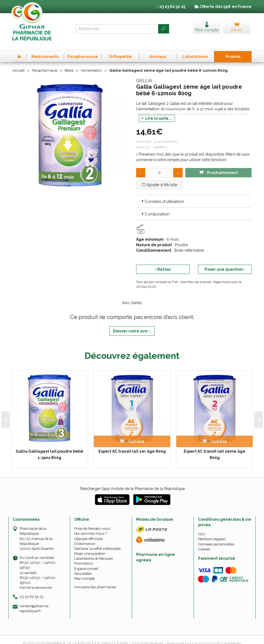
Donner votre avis (132, 324)
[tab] (194, 194)
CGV (202, 527)
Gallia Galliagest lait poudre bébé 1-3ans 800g (50, 447)
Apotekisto (233, 636)
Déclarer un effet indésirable (97, 541)
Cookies (204, 541)
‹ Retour (163, 262)
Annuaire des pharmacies (95, 580)
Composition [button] (155, 207)
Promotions (84, 556)
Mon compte (85, 571)
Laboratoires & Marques (94, 551)
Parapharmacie (46, 63)
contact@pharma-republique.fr (35, 601)
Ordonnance (85, 536)
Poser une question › (225, 262)
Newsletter (83, 566)
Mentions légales (212, 532)
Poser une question (90, 546)
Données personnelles (216, 537)
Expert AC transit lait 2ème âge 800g (215, 447)
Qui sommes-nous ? (90, 526)
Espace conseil (86, 561)
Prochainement (218, 165)
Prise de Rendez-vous (92, 521)
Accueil (19, 63)
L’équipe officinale (89, 531)
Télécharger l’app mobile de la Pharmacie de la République (132, 481)
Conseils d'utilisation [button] (162, 194)
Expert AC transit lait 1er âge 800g (132, 444)
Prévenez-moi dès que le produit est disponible (180, 147)
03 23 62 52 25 (31, 589)
